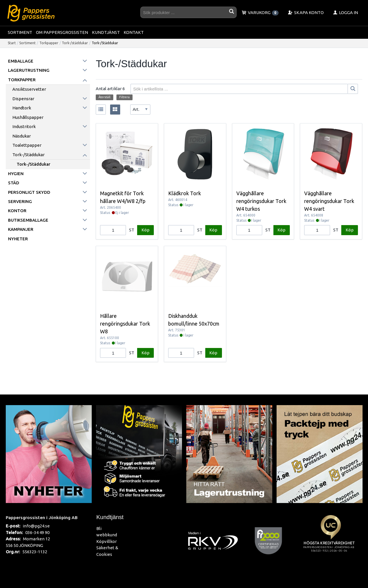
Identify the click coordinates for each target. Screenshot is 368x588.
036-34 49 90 (37, 532)
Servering (20, 201)
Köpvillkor (107, 541)
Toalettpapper (27, 145)
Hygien (16, 174)
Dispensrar (23, 99)
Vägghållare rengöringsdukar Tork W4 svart (329, 201)
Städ (14, 183)
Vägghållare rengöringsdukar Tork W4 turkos (261, 201)
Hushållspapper (28, 117)
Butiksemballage (28, 220)
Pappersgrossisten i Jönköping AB (42, 517)
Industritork (24, 126)
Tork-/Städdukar (33, 164)
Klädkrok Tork (185, 193)
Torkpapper (49, 43)
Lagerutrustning (29, 70)
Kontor (17, 211)
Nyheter (18, 239)
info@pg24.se (36, 526)
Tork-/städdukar (75, 43)
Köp (145, 230)
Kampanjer (21, 229)
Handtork (22, 108)
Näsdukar (22, 136)
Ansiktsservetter (29, 89)
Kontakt (134, 32)
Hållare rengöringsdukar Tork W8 (125, 324)
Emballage (21, 61)
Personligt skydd (29, 192)
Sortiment (20, 32)
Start (12, 43)
